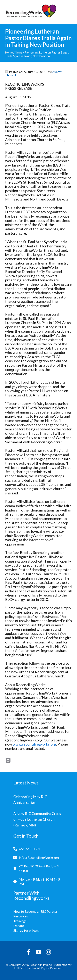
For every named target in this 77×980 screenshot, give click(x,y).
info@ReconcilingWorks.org (39, 857)
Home (9, 52)
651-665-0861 (30, 849)
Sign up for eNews (26, 930)
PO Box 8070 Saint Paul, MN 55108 (39, 868)
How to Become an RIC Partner (35, 911)
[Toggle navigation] (69, 12)
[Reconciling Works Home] (31, 12)
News (19, 52)
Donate (19, 926)
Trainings (20, 921)
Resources (21, 916)
